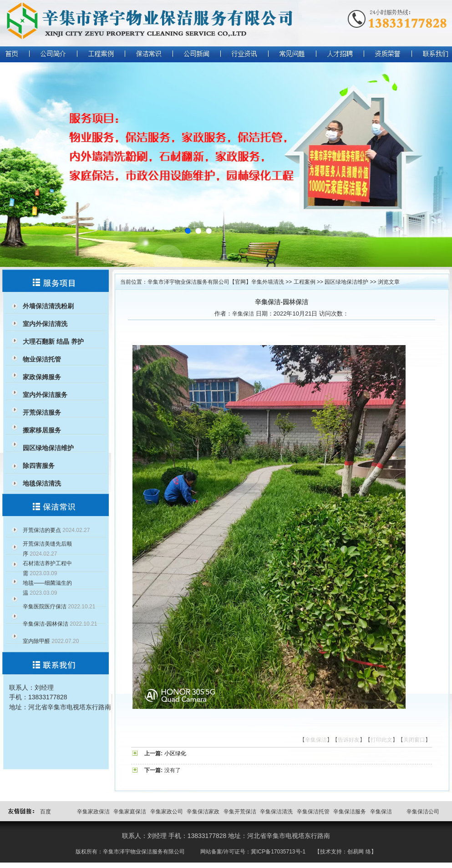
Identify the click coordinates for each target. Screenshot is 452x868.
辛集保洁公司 (423, 812)
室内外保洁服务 (45, 395)
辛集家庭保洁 (130, 812)
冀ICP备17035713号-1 (278, 852)
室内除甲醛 (36, 641)
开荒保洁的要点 (42, 530)
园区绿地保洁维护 (48, 448)
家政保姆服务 (42, 377)
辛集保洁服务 (350, 812)
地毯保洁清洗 (42, 483)
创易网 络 (359, 852)
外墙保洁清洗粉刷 (48, 306)
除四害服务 (39, 466)
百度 (46, 812)
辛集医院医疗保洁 (45, 607)
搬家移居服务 (42, 430)
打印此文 (381, 740)
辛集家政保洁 (93, 812)
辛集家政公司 (167, 812)
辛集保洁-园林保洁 (46, 624)
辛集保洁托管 (313, 812)
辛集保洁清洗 (276, 812)
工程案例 (305, 282)
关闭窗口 (414, 740)
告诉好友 (349, 740)
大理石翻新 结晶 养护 (53, 341)
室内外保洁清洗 (45, 324)
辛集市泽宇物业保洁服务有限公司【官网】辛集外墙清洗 (216, 282)
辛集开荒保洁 (240, 812)
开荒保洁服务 (42, 412)
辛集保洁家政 (203, 812)
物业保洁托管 (42, 359)
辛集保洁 (243, 314)
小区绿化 (175, 753)
